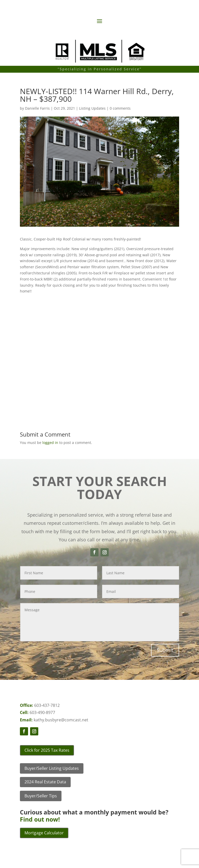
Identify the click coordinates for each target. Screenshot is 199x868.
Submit (165, 650)
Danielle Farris (37, 108)
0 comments (120, 108)
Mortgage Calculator (44, 833)
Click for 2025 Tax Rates (47, 750)
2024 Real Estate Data (45, 782)
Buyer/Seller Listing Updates (52, 768)
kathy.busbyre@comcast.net (61, 720)
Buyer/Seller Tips (41, 796)
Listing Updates (92, 108)
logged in (50, 443)
